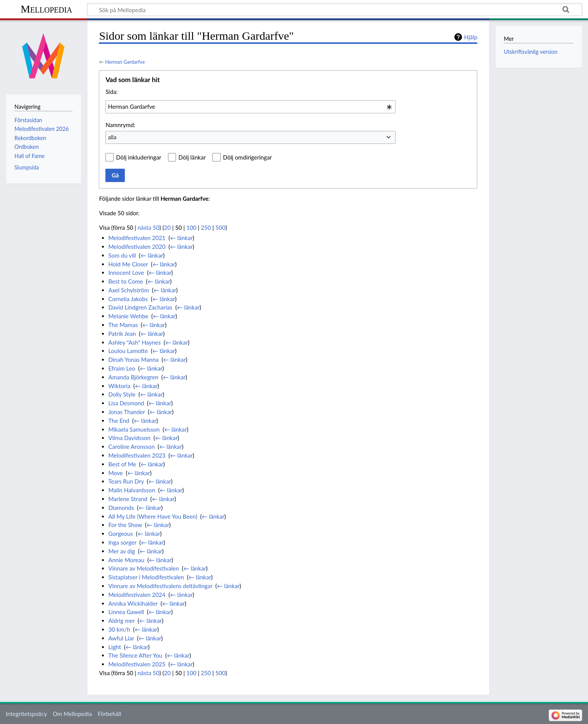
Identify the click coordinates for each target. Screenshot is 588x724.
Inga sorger (123, 542)
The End (119, 421)
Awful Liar (121, 638)
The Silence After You (135, 655)
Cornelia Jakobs (128, 299)
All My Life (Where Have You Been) (153, 516)
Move (116, 473)
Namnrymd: (120, 125)
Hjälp (471, 37)
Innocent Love (126, 273)
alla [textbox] (112, 137)
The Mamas (123, 325)
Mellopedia (46, 9)
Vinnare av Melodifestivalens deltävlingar (160, 586)
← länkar (181, 238)
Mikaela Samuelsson (134, 429)
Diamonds (121, 508)
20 (168, 227)
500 (220, 227)
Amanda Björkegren (133, 377)
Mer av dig (122, 551)
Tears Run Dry (126, 481)
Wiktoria (120, 386)
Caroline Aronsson (132, 447)
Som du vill (122, 255)
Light (115, 647)
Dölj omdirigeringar (247, 157)
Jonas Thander (127, 412)
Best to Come (126, 281)
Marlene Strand (128, 499)
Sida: (111, 92)
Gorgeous (121, 534)
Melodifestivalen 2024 (137, 595)
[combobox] (250, 107)
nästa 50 (148, 227)
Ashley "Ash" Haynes (135, 342)
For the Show (125, 525)
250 (206, 227)
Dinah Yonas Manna (134, 360)
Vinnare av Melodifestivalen (144, 568)
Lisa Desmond (126, 403)
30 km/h (119, 629)
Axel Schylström (129, 290)
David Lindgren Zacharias (141, 307)
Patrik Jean (122, 334)
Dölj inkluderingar (139, 157)
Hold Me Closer (128, 264)
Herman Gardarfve (125, 62)
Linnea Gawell (126, 612)
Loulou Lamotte (128, 351)
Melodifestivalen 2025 (137, 664)
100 (191, 227)
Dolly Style (122, 394)
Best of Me (122, 464)
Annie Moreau (126, 560)
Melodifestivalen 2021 (137, 238)
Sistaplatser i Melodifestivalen (146, 577)
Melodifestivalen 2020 (137, 247)
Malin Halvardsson (132, 490)
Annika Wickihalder (133, 603)
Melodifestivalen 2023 (137, 455)
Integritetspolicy (26, 714)
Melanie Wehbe (128, 316)
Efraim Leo (122, 368)
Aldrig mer (122, 621)
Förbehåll (110, 714)
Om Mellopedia (72, 714)
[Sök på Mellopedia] (335, 10)
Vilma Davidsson (129, 438)
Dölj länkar (192, 157)
